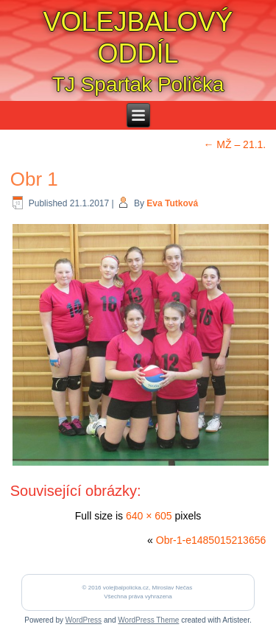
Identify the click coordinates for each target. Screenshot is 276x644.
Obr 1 (34, 179)
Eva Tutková (172, 203)
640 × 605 (149, 516)
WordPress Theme (148, 620)
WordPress (84, 620)
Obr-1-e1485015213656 (211, 540)
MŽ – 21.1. (234, 144)
